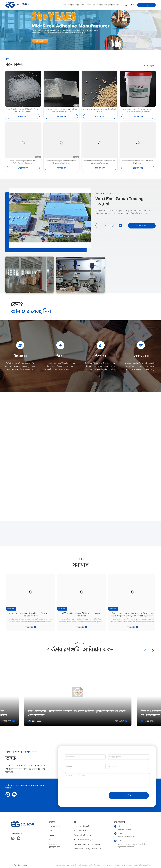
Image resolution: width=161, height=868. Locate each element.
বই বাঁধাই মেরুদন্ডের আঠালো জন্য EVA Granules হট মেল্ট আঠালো (138, 173)
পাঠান (129, 795)
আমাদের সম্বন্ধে (74, 5)
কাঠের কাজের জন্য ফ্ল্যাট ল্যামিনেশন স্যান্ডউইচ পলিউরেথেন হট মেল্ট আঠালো (61, 173)
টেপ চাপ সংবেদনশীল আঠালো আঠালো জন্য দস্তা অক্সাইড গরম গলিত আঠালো (100, 173)
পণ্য (83, 5)
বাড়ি (65, 5)
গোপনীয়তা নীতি (16, 865)
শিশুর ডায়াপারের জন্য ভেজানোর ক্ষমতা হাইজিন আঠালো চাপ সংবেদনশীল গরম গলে (61, 121)
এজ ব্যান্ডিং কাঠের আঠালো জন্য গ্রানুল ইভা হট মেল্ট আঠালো (100, 121)
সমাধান (88, 5)
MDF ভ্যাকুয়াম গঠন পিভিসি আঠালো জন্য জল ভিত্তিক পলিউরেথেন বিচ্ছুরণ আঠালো (138, 121)
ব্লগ (94, 5)
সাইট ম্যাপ (26, 865)
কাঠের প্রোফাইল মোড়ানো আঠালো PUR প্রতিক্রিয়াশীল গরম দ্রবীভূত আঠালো (23, 173)
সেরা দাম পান (23, 127)
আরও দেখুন (150, 67)
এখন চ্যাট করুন (142, 226)
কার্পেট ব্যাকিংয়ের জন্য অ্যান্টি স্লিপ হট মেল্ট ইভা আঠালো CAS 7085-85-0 (23, 121)
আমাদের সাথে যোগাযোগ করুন (108, 5)
